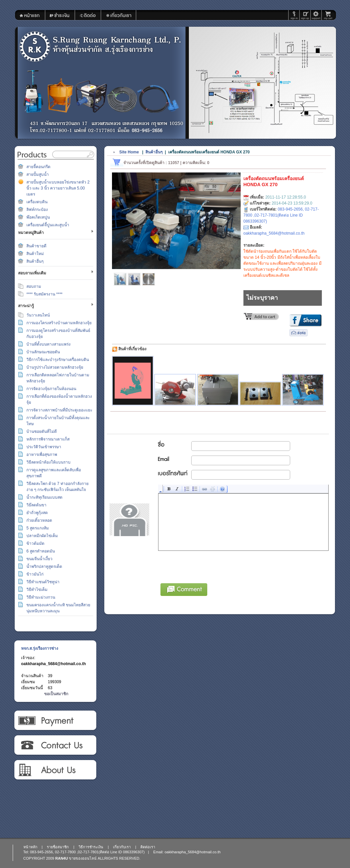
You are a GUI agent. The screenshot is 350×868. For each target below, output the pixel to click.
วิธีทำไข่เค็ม (37, 590)
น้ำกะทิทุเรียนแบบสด (44, 497)
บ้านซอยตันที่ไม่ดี (42, 431)
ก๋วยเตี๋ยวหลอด (39, 520)
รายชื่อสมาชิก (58, 847)
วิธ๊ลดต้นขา (36, 505)
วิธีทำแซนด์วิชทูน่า (43, 582)
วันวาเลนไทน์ (38, 315)
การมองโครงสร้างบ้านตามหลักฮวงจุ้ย (59, 323)
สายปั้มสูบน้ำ (38, 174)
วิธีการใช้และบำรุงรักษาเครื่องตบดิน (58, 360)
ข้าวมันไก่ (35, 574)
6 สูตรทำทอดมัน (41, 551)
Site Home (129, 152)
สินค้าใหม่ (35, 254)
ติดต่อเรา (55, 745)
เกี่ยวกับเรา (55, 770)
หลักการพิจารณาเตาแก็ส (48, 439)
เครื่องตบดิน (37, 202)
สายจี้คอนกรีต (38, 167)
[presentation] (209, 566)
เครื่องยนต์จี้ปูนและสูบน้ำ (48, 225)
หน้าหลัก (30, 847)
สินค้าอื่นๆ (35, 261)
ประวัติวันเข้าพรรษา (44, 447)
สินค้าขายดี (36, 246)
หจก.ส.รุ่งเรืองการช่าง (40, 648)
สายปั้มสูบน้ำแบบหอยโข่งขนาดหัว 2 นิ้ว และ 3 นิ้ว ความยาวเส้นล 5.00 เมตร (58, 188)
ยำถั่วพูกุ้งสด (37, 513)
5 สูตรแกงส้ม (38, 528)
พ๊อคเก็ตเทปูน (38, 217)
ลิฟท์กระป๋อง (37, 210)
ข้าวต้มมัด (35, 543)
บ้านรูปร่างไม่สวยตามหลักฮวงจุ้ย (55, 367)
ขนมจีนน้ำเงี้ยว (39, 559)
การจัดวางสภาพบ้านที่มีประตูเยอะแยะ (59, 410)
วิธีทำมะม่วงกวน (41, 597)
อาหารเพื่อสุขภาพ (42, 455)
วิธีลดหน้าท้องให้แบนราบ (48, 462)
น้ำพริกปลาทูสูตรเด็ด (44, 567)
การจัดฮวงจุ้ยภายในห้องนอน (51, 389)
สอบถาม (34, 286)
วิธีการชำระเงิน (55, 721)
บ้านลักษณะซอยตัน (43, 352)
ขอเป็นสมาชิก (56, 694)
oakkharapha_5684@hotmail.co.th (53, 664)
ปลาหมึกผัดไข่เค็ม (42, 536)
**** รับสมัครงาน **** (44, 294)
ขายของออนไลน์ (83, 858)
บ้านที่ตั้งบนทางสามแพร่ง (48, 344)
